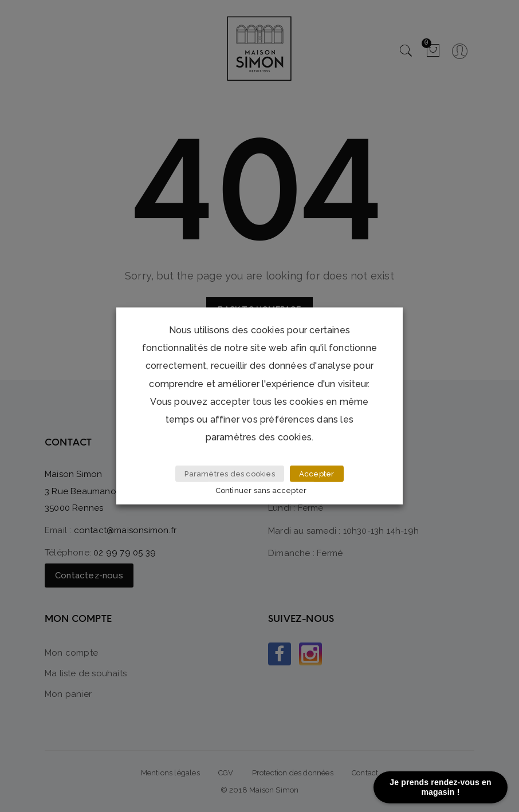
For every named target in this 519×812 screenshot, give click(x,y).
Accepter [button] (317, 474)
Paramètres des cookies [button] (229, 474)
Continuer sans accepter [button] (261, 490)
